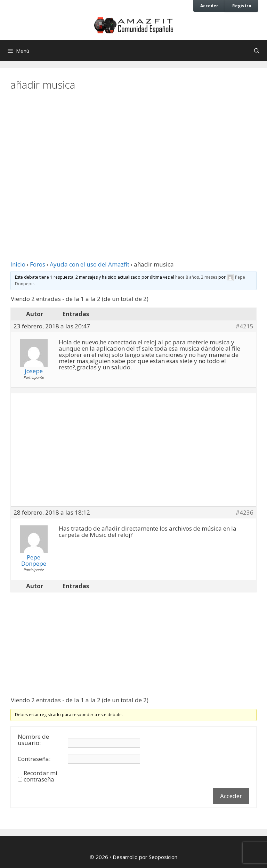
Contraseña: (34, 759)
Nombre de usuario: (33, 740)
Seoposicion (163, 857)
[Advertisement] (133, 168)
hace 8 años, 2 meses (196, 277)
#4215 (244, 326)
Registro (242, 6)
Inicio (18, 264)
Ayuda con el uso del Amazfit (90, 264)
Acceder (209, 6)
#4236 (244, 513)
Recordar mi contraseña (41, 776)
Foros (38, 264)
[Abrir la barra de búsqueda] (257, 51)
